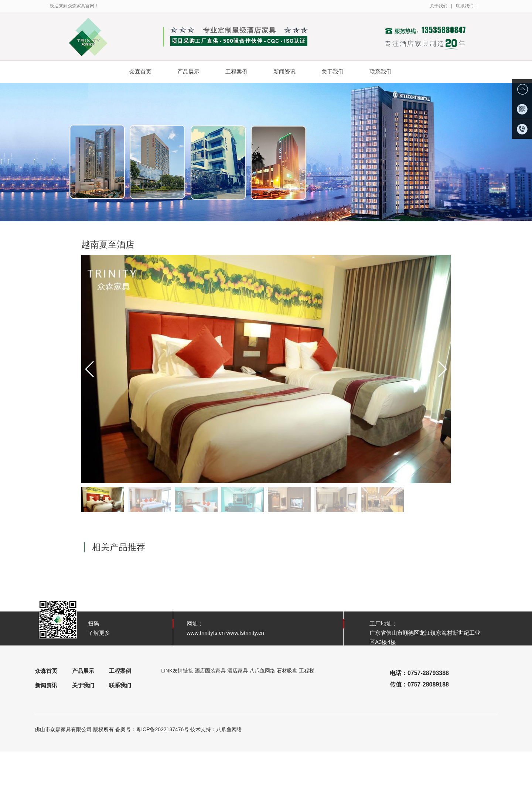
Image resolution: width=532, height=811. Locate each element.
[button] (442, 369)
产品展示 (194, 72)
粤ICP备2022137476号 (162, 729)
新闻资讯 (290, 72)
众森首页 (140, 71)
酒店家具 (238, 671)
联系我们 (465, 6)
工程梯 (307, 671)
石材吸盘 (287, 671)
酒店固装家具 (210, 671)
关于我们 (439, 6)
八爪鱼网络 (262, 671)
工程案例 (242, 72)
